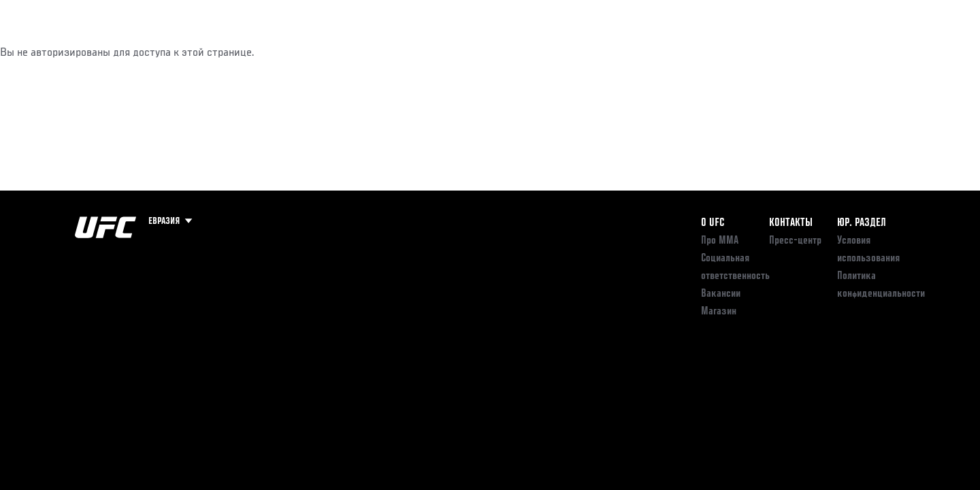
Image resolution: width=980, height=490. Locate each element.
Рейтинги (124, 52)
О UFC (713, 223)
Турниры (63, 52)
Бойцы (181, 52)
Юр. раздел (862, 223)
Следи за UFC (808, 52)
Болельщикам (730, 52)
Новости (238, 52)
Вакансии (721, 294)
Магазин (877, 52)
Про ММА (720, 241)
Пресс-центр (795, 241)
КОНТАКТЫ (791, 223)
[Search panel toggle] (913, 52)
